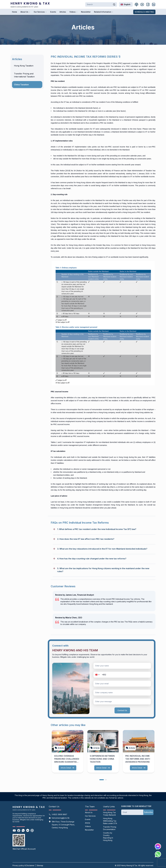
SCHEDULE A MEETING (144, 12)
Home (15, 12)
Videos (74, 12)
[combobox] (126, 4)
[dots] (102, 780)
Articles (63, 12)
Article (88, 823)
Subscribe (148, 812)
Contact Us (122, 710)
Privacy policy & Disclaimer (24, 865)
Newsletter (86, 12)
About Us (25, 12)
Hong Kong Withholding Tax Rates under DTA (110, 821)
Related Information (104, 12)
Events (53, 12)
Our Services (40, 12)
